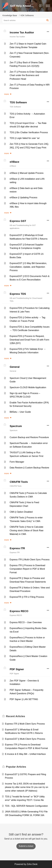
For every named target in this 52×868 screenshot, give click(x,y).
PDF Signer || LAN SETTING (24, 699)
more (8, 94)
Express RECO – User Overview (26, 622)
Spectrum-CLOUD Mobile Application (28, 387)
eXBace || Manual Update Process (26, 173)
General (15, 367)
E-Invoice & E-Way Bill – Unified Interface (25, 754)
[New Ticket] (26, 846)
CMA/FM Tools (19, 482)
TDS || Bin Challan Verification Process (29, 132)
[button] (41, 6)
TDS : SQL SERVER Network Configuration (26, 806)
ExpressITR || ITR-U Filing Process (27, 597)
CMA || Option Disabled (21, 512)
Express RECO (19, 611)
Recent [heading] (16, 716)
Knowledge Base (10, 15)
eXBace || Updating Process (23, 198)
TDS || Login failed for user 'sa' (25, 138)
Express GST (18, 221)
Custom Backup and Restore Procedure (29, 437)
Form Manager (17, 462)
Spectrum (16, 426)
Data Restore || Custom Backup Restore (29, 468)
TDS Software (18, 102)
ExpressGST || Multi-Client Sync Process (25, 739)
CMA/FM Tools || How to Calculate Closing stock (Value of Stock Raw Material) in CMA (26, 530)
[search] (26, 20)
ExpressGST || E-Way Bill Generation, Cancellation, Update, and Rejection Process (28, 267)
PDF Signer (17, 669)
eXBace (14, 162)
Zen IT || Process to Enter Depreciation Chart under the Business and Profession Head (29, 75)
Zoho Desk (32, 864)
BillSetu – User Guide (20, 412)
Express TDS (18, 294)
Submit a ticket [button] (26, 846)
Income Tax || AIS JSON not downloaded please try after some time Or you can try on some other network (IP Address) (27, 787)
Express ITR (17, 548)
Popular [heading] (16, 767)
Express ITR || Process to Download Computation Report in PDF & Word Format (27, 569)
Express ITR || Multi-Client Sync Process (30, 560)
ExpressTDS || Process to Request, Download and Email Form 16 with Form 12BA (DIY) (29, 340)
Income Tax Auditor (22, 32)
